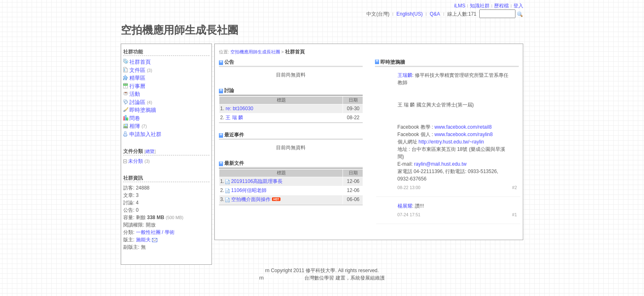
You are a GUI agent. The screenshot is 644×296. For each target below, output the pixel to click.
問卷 (135, 118)
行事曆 (138, 86)
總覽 (150, 151)
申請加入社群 (146, 134)
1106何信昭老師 (249, 190)
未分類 (136, 161)
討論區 (141, 102)
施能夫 (143, 240)
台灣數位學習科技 (285, 278)
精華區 (138, 78)
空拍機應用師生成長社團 (179, 30)
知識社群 (480, 6)
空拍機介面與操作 (251, 199)
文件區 (141, 70)
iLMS (460, 6)
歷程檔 (501, 6)
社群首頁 (141, 62)
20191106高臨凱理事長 (257, 181)
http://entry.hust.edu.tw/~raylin (451, 142)
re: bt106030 (239, 109)
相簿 (139, 126)
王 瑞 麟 (234, 118)
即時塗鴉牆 (143, 110)
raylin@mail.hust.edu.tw (440, 164)
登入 (518, 6)
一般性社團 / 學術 (155, 232)
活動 (135, 94)
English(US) (409, 14)
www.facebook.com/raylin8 (464, 134)
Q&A (435, 14)
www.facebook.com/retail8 (463, 127)
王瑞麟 (405, 75)
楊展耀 (405, 206)
